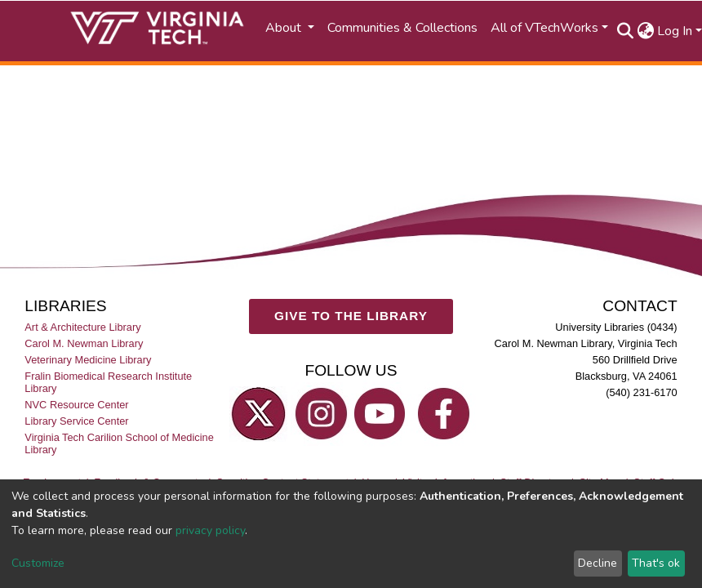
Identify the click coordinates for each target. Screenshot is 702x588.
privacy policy (210, 530)
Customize (38, 563)
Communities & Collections (402, 28)
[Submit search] (625, 31)
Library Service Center (76, 421)
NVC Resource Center (76, 405)
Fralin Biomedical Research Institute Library (108, 382)
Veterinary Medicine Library (88, 360)
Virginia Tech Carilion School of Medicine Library (119, 443)
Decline (598, 563)
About (285, 28)
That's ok (656, 563)
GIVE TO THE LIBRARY (351, 316)
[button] (645, 31)
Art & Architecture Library (82, 327)
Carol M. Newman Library (84, 343)
